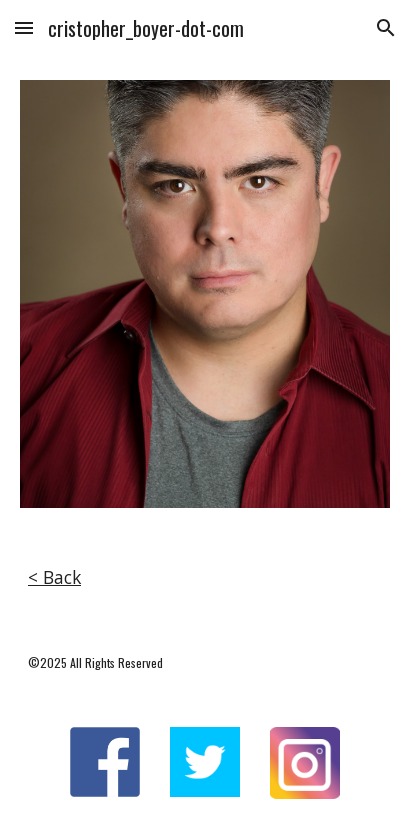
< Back (54, 577)
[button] (24, 27)
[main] (205, 578)
